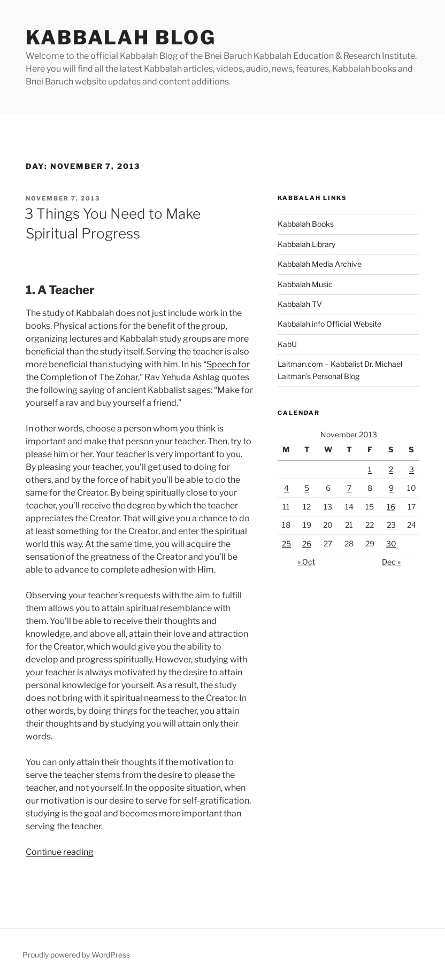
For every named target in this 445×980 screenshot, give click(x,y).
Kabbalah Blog (121, 37)
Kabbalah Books (306, 224)
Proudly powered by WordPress (76, 955)
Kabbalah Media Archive (320, 264)
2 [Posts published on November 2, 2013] (391, 469)
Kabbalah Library (306, 244)
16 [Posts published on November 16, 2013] (391, 507)
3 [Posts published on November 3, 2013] (412, 469)
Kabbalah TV (300, 304)
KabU (287, 344)
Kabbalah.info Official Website (329, 324)
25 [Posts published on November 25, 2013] (286, 543)
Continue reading (60, 852)
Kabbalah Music (305, 284)
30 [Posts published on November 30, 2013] (391, 543)
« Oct (306, 562)
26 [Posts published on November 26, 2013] (307, 543)
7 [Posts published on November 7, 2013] (349, 488)
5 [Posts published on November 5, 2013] (307, 488)
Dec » (391, 562)
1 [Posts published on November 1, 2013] (370, 469)
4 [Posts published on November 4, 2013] (286, 488)
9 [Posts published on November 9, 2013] (391, 488)
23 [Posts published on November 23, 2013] (391, 525)
